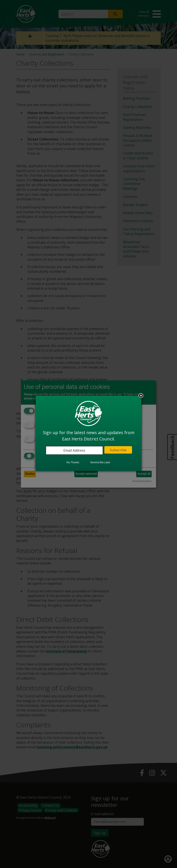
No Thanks (73, 462)
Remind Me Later (100, 462)
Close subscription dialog (141, 396)
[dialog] (88, 433)
